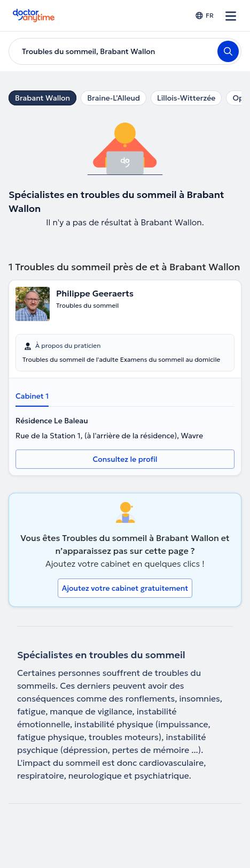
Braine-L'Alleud (114, 98)
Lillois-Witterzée (186, 98)
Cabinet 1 (32, 396)
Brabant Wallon (42, 98)
